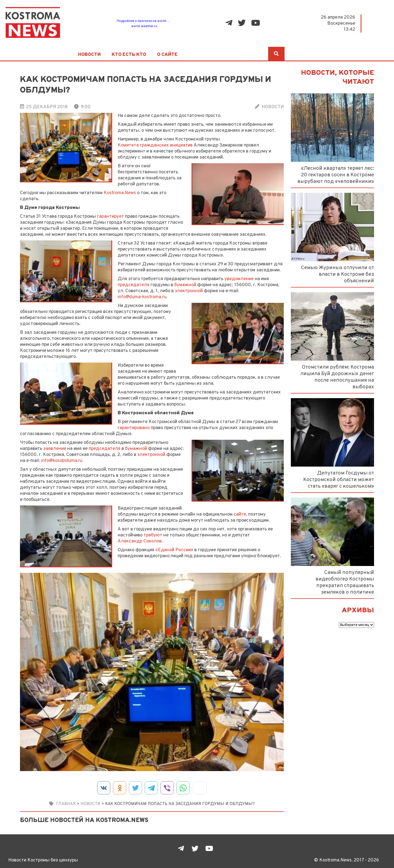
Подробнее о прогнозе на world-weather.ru (150, 21)
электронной (189, 291)
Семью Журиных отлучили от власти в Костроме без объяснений (337, 274)
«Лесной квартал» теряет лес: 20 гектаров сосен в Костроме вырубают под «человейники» (336, 175)
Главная (66, 804)
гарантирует (111, 216)
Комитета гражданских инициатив (155, 145)
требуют (153, 535)
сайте (240, 514)
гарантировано (134, 428)
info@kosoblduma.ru (62, 461)
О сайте (167, 55)
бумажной (185, 285)
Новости (89, 55)
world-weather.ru (144, 26)
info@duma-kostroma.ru (142, 297)
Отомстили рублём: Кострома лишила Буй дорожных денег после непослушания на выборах (337, 377)
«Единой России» (174, 550)
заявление (55, 449)
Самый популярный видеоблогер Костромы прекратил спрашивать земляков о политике (345, 582)
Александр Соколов (140, 541)
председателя (134, 285)
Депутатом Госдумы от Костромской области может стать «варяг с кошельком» (339, 480)
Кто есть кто (129, 55)
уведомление (239, 279)
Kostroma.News (120, 193)
